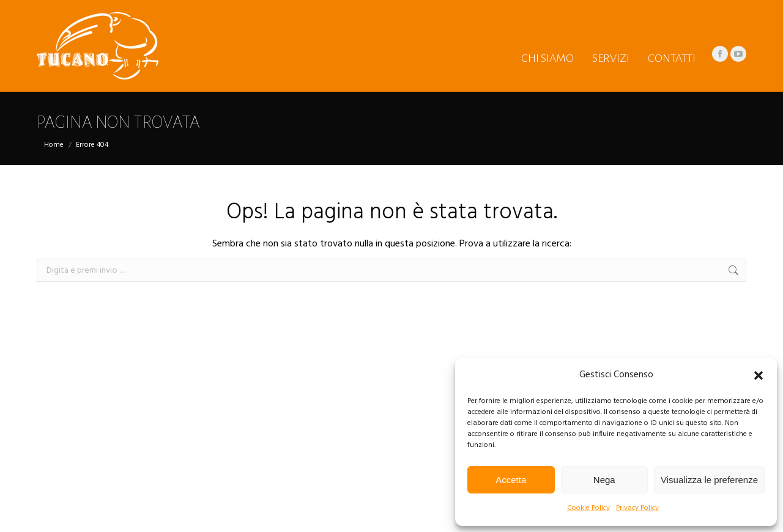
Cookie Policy (588, 508)
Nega (604, 480)
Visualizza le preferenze (709, 480)
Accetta (511, 480)
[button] (759, 375)
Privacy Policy (637, 508)
